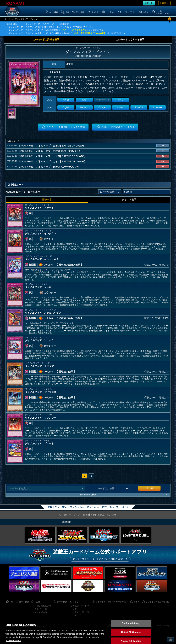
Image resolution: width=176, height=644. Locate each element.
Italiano (121, 107)
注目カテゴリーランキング (81, 614)
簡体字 (121, 100)
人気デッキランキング (81, 607)
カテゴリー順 (41, 609)
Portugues (157, 107)
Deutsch (84, 107)
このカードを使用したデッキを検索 (89, 33)
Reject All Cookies (131, 632)
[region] (88, 632)
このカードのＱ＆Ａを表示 (74, 30)
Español (139, 107)
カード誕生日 (41, 612)
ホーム (7, 19)
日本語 (66, 100)
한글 (84, 100)
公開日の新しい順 (43, 606)
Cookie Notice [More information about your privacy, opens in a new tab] (14, 640)
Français (102, 107)
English (66, 107)
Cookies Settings (131, 623)
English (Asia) (102, 100)
